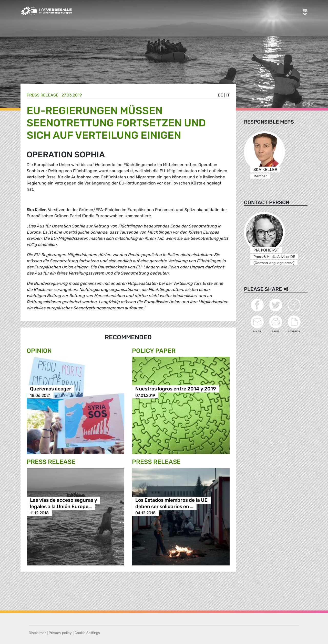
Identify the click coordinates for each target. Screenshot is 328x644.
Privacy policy (60, 633)
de (221, 95)
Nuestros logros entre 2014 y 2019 (176, 389)
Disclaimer (37, 633)
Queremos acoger (51, 389)
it (228, 95)
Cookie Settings (87, 633)
